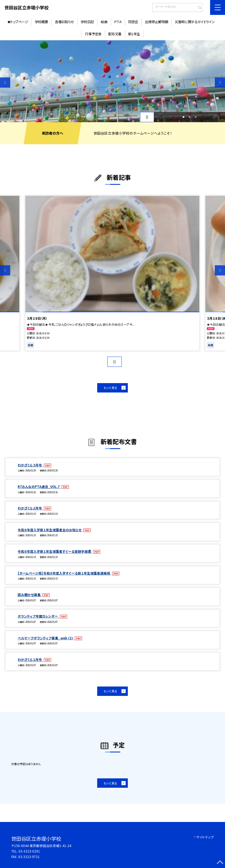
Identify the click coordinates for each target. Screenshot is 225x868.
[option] (112, 81)
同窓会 (133, 22)
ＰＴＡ (118, 22)
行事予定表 (93, 34)
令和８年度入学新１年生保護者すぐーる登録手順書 (55, 551)
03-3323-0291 (29, 851)
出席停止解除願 (157, 22)
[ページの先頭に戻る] (220, 863)
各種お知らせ (64, 22)
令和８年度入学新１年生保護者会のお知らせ (50, 530)
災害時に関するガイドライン (195, 22)
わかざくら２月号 (30, 508)
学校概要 (41, 22)
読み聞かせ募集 (30, 595)
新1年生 (134, 34)
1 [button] (183, 117)
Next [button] (220, 83)
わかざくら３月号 (30, 465)
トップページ (19, 22)
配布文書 (115, 34)
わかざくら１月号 (30, 659)
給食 (104, 22)
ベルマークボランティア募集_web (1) (46, 638)
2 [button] (190, 117)
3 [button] (196, 117)
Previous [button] (5, 83)
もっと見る (110, 388)
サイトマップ (205, 837)
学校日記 (87, 22)
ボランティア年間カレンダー (38, 616)
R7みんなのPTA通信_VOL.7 (39, 486)
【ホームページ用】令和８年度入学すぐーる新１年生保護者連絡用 (64, 573)
